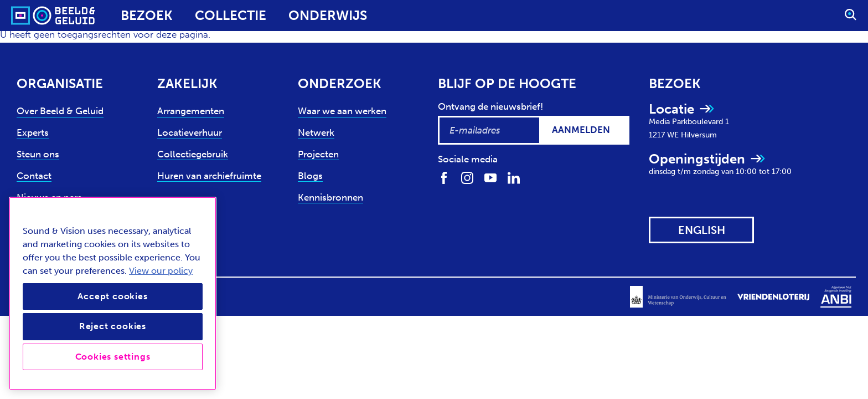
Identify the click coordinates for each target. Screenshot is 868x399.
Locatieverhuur (190, 132)
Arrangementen (191, 111)
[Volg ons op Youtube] (490, 177)
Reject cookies (113, 326)
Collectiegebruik (193, 154)
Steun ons (38, 154)
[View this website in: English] (701, 230)
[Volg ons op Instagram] (467, 177)
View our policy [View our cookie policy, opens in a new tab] (161, 271)
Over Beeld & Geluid (60, 111)
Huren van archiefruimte (209, 176)
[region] (113, 293)
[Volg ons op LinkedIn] (514, 177)
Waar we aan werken (342, 111)
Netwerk (316, 132)
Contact (34, 176)
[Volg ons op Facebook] (444, 177)
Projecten (318, 154)
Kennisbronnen (330, 197)
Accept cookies (112, 296)
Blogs (310, 176)
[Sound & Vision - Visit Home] (32, 16)
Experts (33, 132)
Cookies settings (113, 357)
